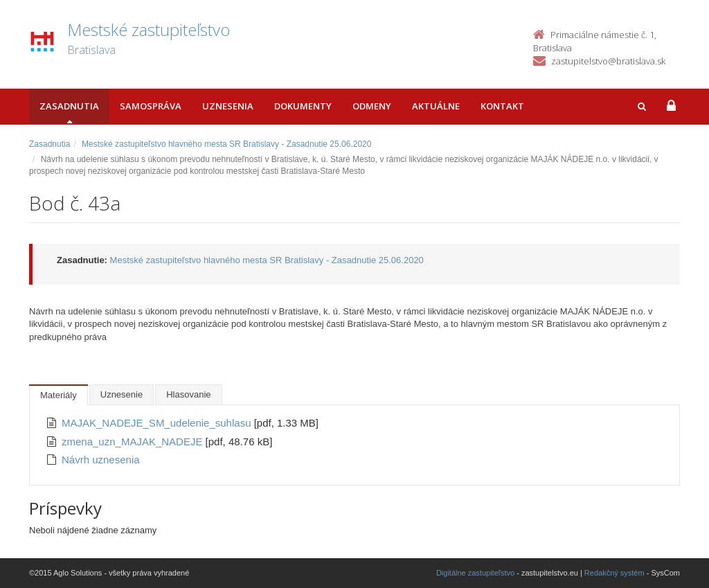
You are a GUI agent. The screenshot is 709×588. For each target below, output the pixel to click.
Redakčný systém (614, 573)
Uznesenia (228, 106)
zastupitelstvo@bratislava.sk (608, 61)
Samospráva (151, 106)
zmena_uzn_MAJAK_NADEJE (134, 442)
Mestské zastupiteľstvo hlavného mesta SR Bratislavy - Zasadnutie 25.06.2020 (226, 144)
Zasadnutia (69, 106)
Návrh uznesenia (101, 460)
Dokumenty (303, 106)
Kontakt (502, 106)
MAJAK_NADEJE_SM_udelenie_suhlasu (158, 423)
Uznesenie (122, 394)
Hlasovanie (188, 394)
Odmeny (372, 106)
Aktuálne (436, 106)
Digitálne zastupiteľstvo (475, 573)
